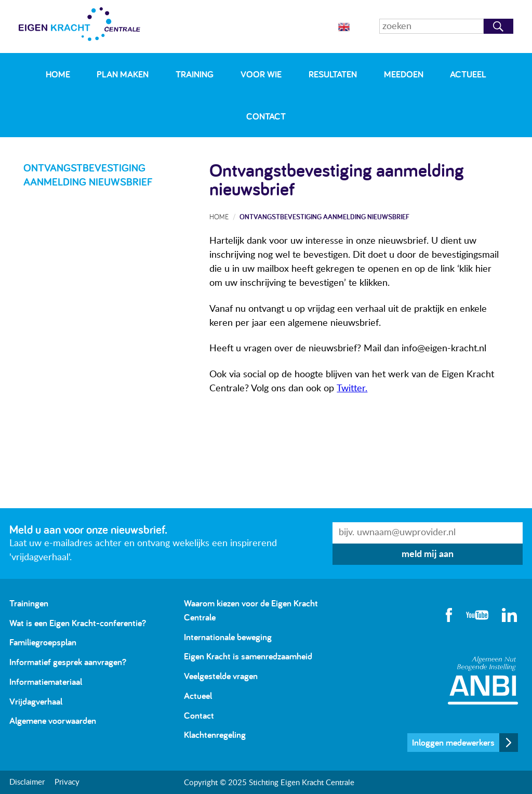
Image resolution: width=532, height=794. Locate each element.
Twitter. (352, 389)
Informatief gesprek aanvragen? (68, 662)
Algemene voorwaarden (53, 720)
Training (195, 74)
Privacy (67, 782)
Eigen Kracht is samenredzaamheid (248, 656)
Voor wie (261, 74)
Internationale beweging (228, 637)
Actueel (468, 74)
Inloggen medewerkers (453, 742)
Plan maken (123, 74)
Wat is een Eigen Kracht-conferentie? (78, 623)
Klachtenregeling (215, 735)
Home (58, 74)
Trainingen (29, 603)
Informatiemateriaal (46, 681)
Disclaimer (27, 782)
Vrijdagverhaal (36, 701)
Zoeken (498, 26)
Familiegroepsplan (43, 642)
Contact (266, 116)
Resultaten (333, 74)
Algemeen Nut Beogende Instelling (483, 680)
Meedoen (404, 74)
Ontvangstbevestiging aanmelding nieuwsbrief (324, 216)
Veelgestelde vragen (221, 676)
